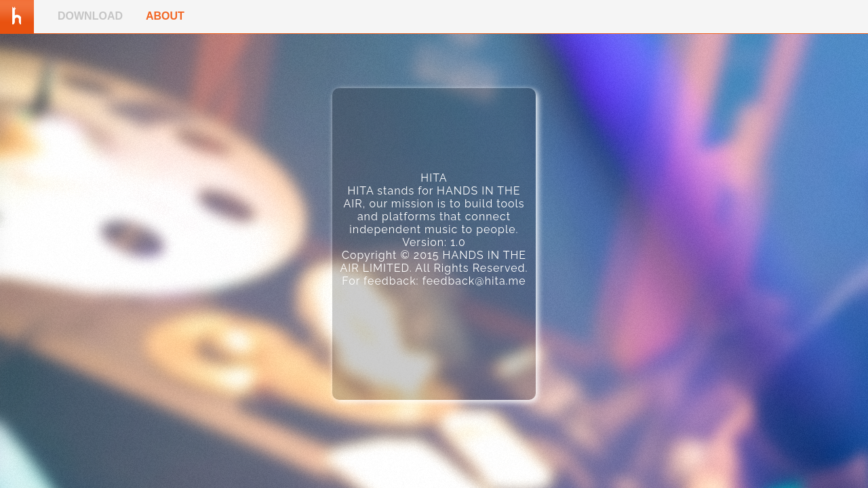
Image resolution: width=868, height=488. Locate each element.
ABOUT (165, 16)
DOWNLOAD (90, 16)
